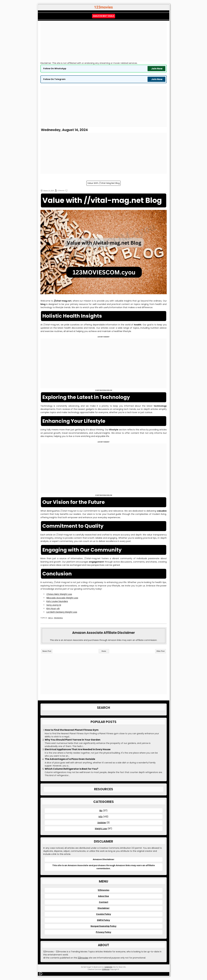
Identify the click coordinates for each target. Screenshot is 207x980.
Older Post (161, 651)
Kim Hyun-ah (53, 608)
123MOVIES (108, 967)
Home (104, 651)
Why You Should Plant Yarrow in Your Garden (73, 740)
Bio (101, 810)
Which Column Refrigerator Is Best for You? (71, 769)
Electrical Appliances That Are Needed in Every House (78, 749)
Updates (102, 822)
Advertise (103, 896)
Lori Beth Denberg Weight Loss (62, 612)
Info (50, 618)
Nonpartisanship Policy (103, 926)
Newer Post (47, 651)
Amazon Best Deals (104, 16)
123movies (103, 890)
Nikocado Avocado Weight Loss (62, 598)
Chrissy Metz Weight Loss (59, 594)
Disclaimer (104, 908)
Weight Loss (101, 828)
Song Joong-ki (54, 605)
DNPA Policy (103, 920)
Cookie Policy (104, 914)
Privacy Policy (103, 932)
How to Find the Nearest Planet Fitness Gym (72, 730)
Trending (58, 618)
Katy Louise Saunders (57, 601)
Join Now (157, 69)
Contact (104, 902)
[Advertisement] (104, 41)
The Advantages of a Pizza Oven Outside (70, 759)
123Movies (106, 969)
